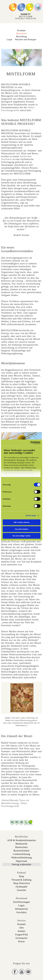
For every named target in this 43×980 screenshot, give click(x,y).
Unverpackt (21, 938)
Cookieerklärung (21, 854)
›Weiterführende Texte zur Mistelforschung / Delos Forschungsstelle (15, 803)
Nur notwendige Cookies (21, 536)
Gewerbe (21, 890)
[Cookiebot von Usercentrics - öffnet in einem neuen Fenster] (31, 443)
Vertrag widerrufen (22, 864)
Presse (21, 941)
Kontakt (21, 924)
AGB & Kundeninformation (21, 840)
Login (10, 39)
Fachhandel (21, 887)
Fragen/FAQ (22, 935)
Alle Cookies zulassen (22, 522)
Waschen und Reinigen (26, 39)
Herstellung (21, 36)
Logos (21, 905)
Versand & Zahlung (22, 880)
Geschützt (21, 912)
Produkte (21, 31)
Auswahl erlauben (21, 529)
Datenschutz (22, 847)
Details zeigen (31, 515)
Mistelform (21, 33)
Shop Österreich (21, 883)
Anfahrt (21, 931)
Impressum (22, 861)
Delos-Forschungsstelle (18, 109)
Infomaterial (21, 909)
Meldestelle (21, 844)
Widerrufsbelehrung (21, 858)
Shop (21, 876)
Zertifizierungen (22, 902)
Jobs (22, 928)
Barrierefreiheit (21, 851)
